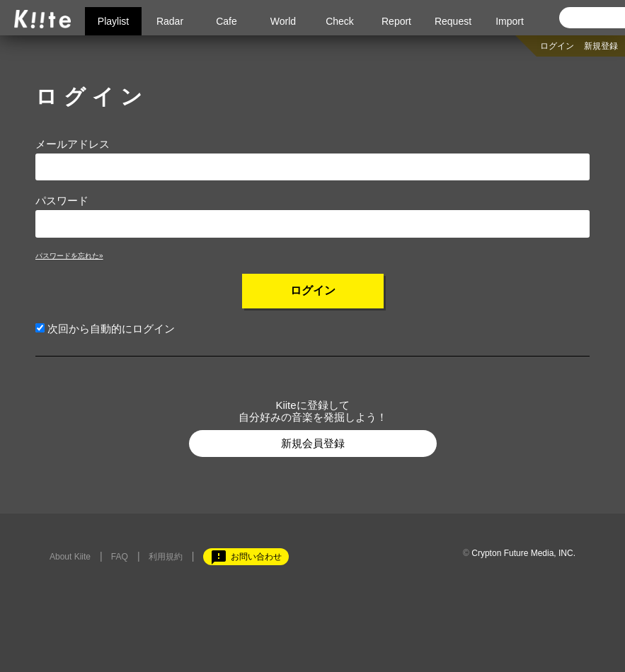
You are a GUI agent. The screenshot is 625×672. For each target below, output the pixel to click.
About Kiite (70, 557)
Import (510, 21)
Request (453, 21)
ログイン (557, 46)
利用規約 (166, 557)
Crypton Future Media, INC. (523, 553)
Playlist (113, 21)
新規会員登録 (313, 443)
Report (396, 21)
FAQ (120, 557)
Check (340, 21)
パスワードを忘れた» (69, 256)
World (283, 21)
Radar (170, 21)
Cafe (227, 21)
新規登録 (601, 46)
